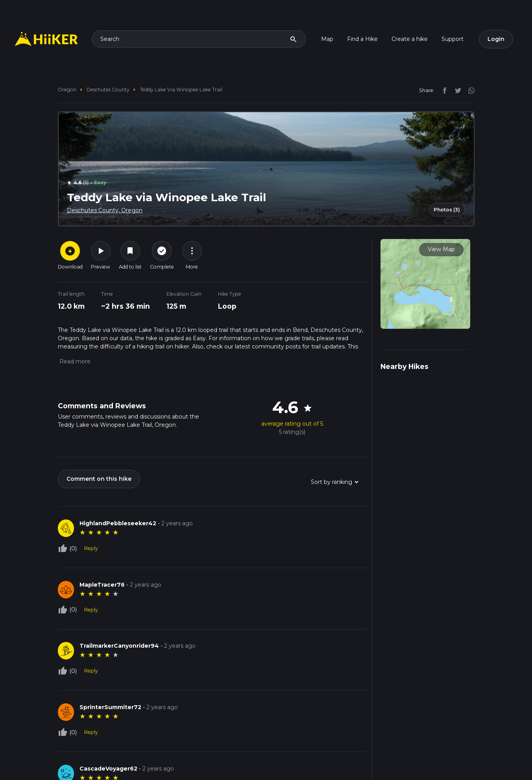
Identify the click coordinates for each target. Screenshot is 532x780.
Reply (91, 548)
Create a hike (410, 39)
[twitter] (456, 90)
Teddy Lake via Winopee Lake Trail (181, 90)
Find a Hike (362, 39)
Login (496, 39)
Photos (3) (447, 210)
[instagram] (469, 90)
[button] (74, 361)
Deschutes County (108, 90)
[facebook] (443, 90)
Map (327, 39)
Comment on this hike (99, 479)
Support (453, 39)
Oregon (67, 90)
